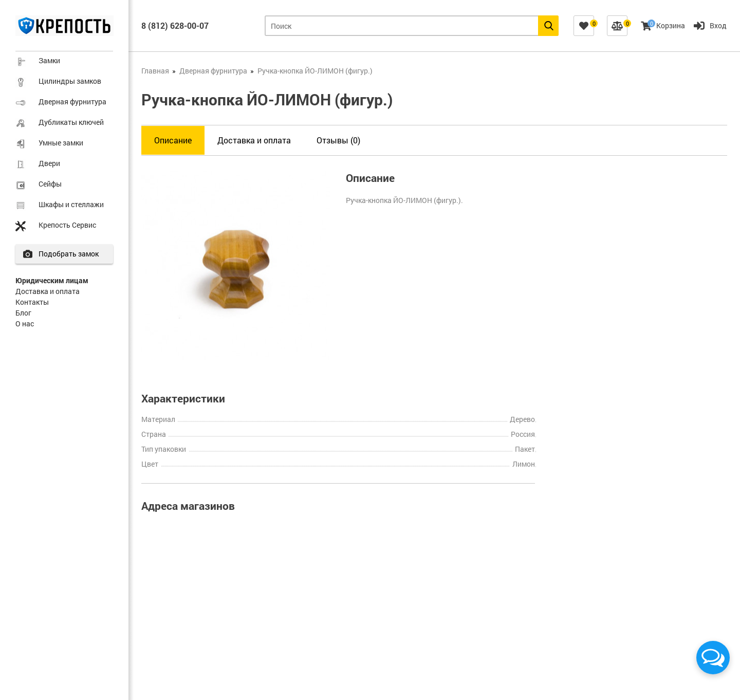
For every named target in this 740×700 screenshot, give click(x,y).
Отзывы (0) (338, 140)
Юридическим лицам (52, 280)
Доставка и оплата (48, 291)
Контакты (32, 302)
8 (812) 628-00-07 (175, 25)
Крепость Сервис (67, 225)
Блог (23, 313)
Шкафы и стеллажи (71, 204)
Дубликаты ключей (71, 122)
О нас (25, 324)
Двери (49, 163)
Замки (49, 60)
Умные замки (61, 143)
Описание (173, 140)
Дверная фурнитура (72, 102)
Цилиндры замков (70, 81)
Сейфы (50, 184)
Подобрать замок (70, 254)
